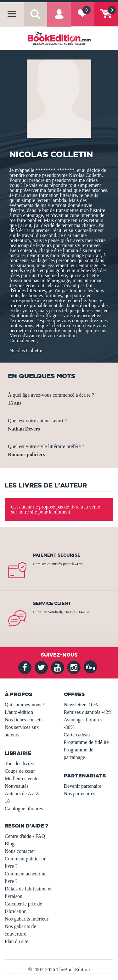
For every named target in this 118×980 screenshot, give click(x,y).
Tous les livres (19, 763)
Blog (10, 844)
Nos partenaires (80, 794)
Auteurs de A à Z (22, 794)
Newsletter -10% (81, 705)
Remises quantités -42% (88, 712)
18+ (9, 801)
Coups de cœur (20, 771)
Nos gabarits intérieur (27, 919)
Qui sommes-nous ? (25, 705)
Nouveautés (17, 786)
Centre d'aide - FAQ (25, 836)
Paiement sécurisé (57, 555)
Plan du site (17, 941)
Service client (52, 603)
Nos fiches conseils (24, 720)
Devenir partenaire (83, 786)
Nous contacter (20, 851)
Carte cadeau (77, 735)
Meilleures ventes (22, 779)
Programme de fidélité (86, 742)
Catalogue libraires (24, 809)
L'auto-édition (19, 712)
